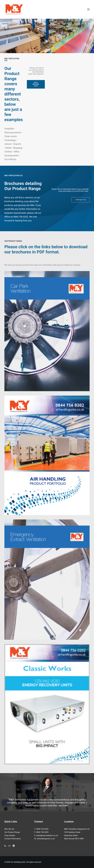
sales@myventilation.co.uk (47, 835)
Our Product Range (12, 832)
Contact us (81, 204)
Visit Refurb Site (36, 84)
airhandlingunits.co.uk (46, 839)
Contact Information (13, 839)
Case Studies (10, 835)
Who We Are (9, 829)
